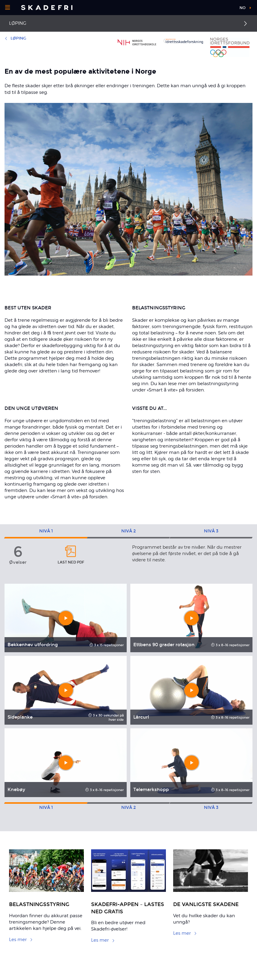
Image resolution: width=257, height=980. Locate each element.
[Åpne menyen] (8, 8)
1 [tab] (46, 531)
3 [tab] (211, 531)
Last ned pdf (71, 555)
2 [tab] (128, 531)
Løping (18, 23)
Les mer (21, 940)
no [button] (243, 8)
